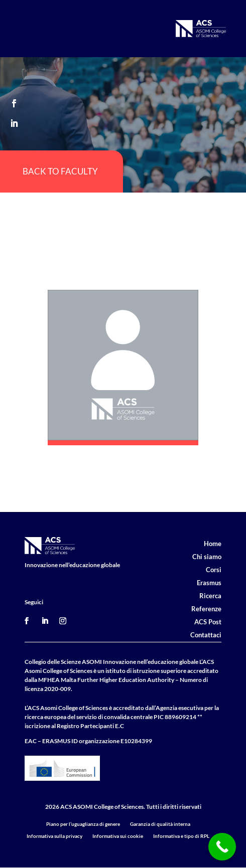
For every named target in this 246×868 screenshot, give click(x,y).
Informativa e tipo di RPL (181, 836)
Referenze (206, 609)
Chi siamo (207, 557)
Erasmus (209, 583)
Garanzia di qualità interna (160, 824)
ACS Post (208, 622)
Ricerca (210, 596)
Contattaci (206, 635)
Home (213, 544)
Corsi (214, 570)
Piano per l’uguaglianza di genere (83, 824)
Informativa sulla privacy (54, 836)
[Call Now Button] (222, 847)
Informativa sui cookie (118, 836)
